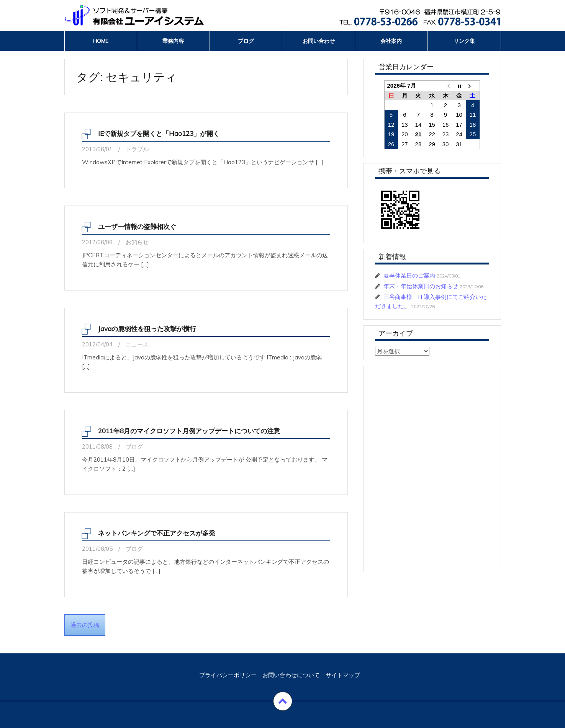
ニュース (137, 344)
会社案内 (391, 41)
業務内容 (173, 41)
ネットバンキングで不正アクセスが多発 (157, 533)
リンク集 (464, 41)
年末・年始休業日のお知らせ (421, 286)
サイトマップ (343, 675)
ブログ (246, 41)
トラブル (137, 149)
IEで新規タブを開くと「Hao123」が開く (159, 133)
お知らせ (137, 242)
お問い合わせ (319, 41)
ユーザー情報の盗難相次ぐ (137, 226)
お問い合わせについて (291, 675)
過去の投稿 (85, 625)
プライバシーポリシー (228, 675)
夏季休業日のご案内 (409, 275)
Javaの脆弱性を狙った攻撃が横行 (147, 329)
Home (101, 41)
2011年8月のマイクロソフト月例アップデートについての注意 (189, 431)
